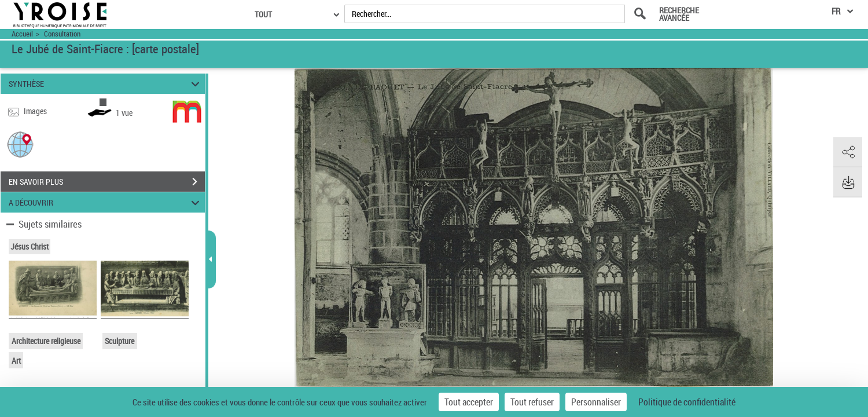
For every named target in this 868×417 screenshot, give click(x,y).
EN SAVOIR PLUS (107, 182)
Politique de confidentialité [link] (687, 402)
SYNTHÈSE (106, 84)
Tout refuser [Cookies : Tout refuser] (532, 402)
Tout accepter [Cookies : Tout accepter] (469, 402)
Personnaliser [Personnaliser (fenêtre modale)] (596, 402)
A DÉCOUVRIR (106, 202)
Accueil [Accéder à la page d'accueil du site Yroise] (22, 34)
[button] (20, 144)
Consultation (62, 34)
